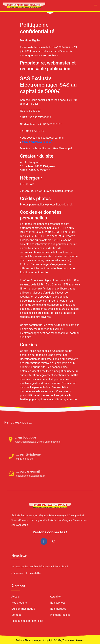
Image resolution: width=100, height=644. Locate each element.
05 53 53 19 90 (20, 459)
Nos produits (19, 603)
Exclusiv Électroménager (28, 640)
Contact (16, 615)
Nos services (58, 603)
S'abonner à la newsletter (26, 573)
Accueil (16, 597)
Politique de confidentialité (27, 621)
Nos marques (58, 609)
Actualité (55, 597)
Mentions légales (60, 615)
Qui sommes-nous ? (23, 609)
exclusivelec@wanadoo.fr (37, 142)
